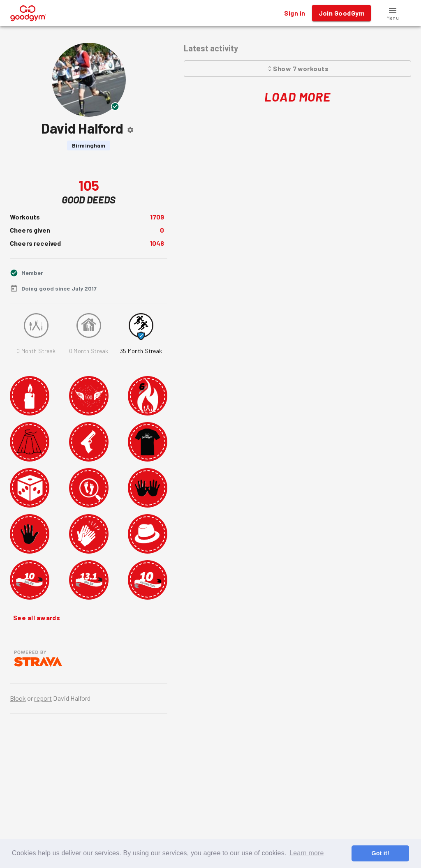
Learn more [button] (306, 853)
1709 (157, 217)
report (43, 698)
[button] (393, 13)
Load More (297, 97)
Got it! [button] (380, 853)
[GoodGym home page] (28, 12)
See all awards (37, 618)
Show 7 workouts (297, 69)
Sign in (295, 13)
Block (18, 698)
